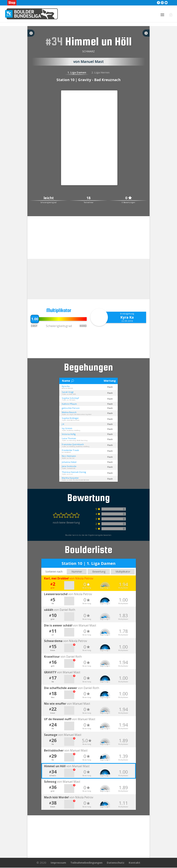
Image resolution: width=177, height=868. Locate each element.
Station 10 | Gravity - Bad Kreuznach (88, 80)
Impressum (58, 863)
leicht (49, 198)
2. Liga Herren (100, 72)
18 (88, 198)
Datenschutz (116, 863)
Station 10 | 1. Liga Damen (89, 563)
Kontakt (134, 863)
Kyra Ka (127, 317)
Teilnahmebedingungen (86, 863)
